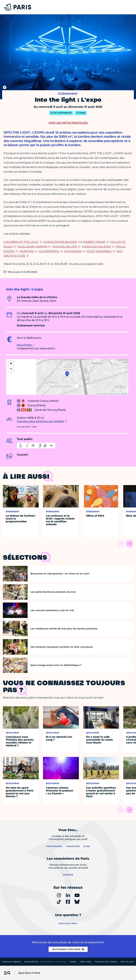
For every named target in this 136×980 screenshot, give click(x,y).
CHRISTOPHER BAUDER (60, 242)
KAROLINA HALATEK (96, 246)
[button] (67, 374)
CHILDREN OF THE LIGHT (21, 242)
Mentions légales (12, 962)
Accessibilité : (45, 962)
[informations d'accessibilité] (36, 446)
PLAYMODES (73, 251)
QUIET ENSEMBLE (99, 251)
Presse (73, 962)
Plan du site (127, 962)
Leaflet (99, 394)
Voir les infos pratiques (68, 123)
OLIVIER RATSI (49, 251)
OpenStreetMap (115, 394)
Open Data (86, 962)
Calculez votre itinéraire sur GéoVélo (40, 421)
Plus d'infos (24, 345)
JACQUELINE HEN (65, 246)
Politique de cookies (106, 962)
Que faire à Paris (29, 973)
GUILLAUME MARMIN (33, 246)
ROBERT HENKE (94, 242)
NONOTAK (27, 251)
